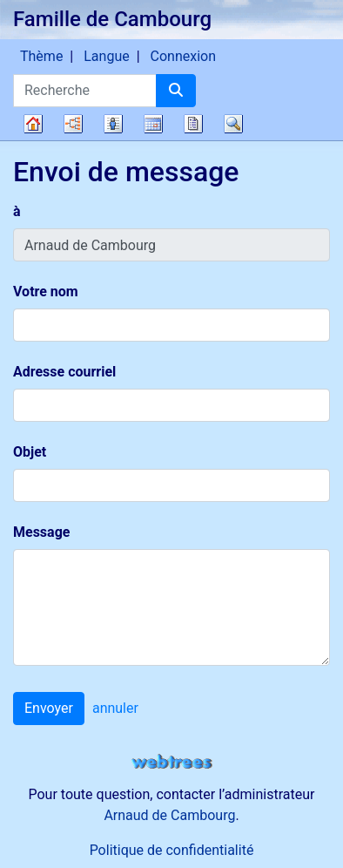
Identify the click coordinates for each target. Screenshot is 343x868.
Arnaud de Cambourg (169, 815)
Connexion (183, 56)
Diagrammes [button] (73, 124)
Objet (30, 452)
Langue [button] (106, 56)
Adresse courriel (64, 372)
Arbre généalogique (33, 124)
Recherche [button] (233, 124)
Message (41, 532)
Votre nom (46, 292)
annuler (115, 708)
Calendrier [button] (153, 124)
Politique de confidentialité (172, 850)
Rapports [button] (193, 124)
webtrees (171, 762)
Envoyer (49, 708)
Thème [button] (41, 56)
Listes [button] (113, 124)
